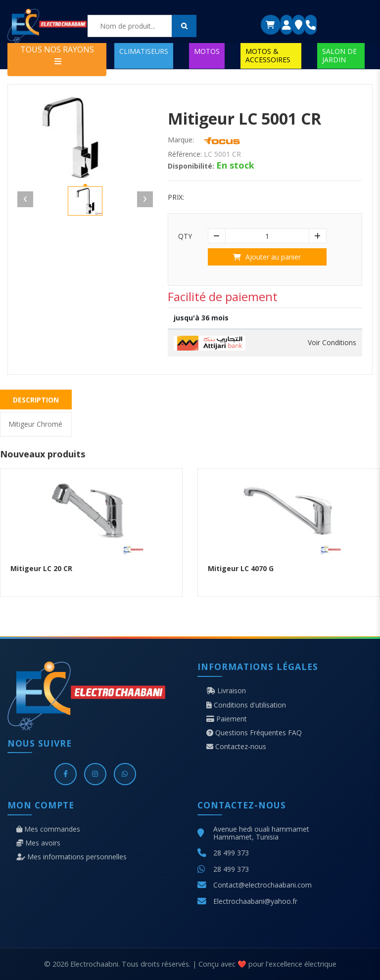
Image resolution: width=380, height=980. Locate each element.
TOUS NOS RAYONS (57, 55)
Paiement (227, 719)
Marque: (181, 140)
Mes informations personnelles (71, 857)
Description (36, 400)
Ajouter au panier (267, 257)
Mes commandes (48, 829)
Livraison (226, 691)
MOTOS (207, 51)
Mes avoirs (38, 843)
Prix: (176, 197)
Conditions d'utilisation (246, 705)
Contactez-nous (236, 747)
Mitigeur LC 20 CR (41, 568)
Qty (185, 236)
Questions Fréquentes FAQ (254, 733)
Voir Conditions (332, 343)
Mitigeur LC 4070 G (241, 568)
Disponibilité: (191, 166)
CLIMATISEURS (144, 51)
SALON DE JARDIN (339, 55)
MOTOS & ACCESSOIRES (268, 55)
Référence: (185, 154)
